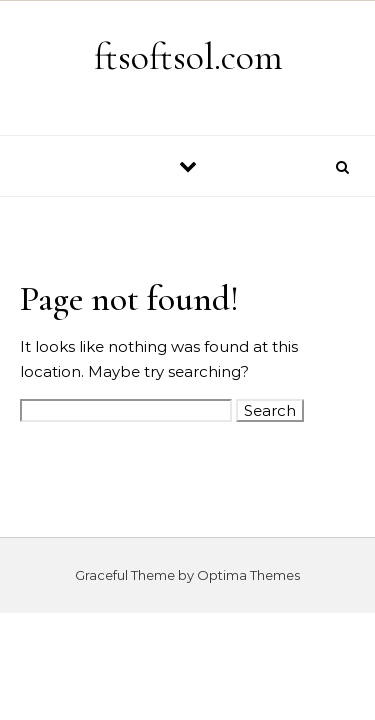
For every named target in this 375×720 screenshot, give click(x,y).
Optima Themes (248, 575)
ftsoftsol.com (188, 57)
